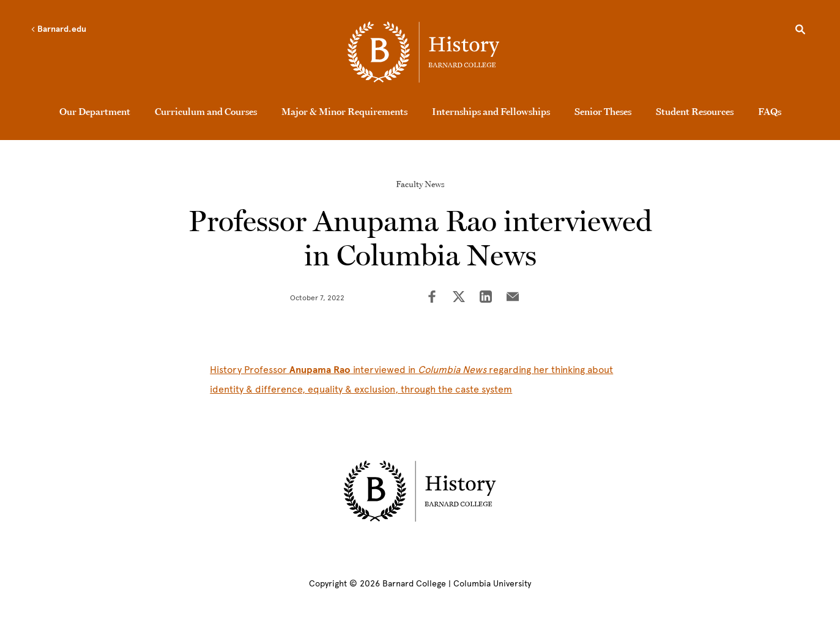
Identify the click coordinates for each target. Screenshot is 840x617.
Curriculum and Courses (206, 111)
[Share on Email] (513, 298)
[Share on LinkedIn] (486, 298)
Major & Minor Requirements (344, 111)
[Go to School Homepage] (423, 52)
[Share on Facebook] (432, 298)
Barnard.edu (58, 29)
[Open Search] (800, 31)
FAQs (770, 111)
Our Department (95, 111)
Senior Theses (603, 111)
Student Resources (695, 111)
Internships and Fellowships (491, 111)
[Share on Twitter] (459, 298)
